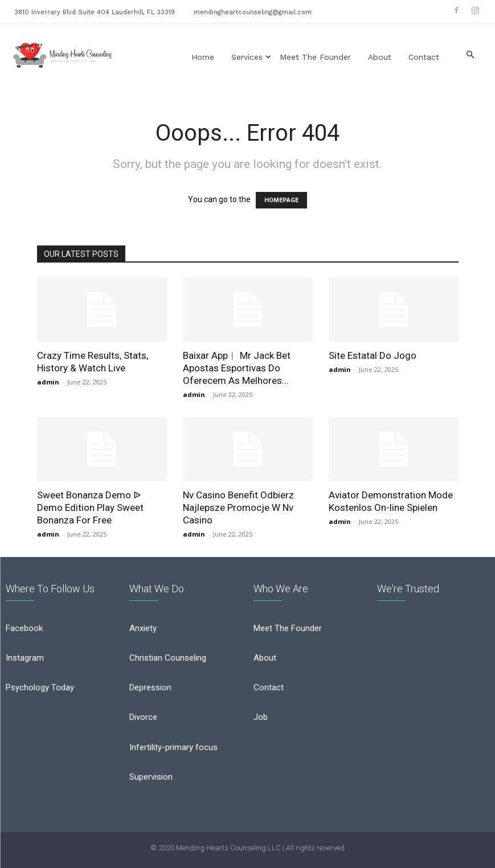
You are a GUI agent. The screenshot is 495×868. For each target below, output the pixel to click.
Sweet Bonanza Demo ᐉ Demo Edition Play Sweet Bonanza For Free (90, 507)
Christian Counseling (168, 658)
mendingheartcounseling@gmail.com (253, 12)
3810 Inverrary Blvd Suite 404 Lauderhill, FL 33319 (95, 12)
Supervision (151, 777)
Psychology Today (40, 687)
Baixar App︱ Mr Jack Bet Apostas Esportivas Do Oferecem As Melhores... (237, 368)
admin (48, 382)
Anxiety (143, 628)
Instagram (25, 658)
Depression (150, 687)
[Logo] (63, 55)
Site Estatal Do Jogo (373, 355)
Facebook (24, 628)
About (380, 57)
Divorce (143, 717)
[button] (470, 55)
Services (251, 57)
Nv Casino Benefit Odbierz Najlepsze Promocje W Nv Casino (238, 507)
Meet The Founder (288, 628)
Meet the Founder (315, 57)
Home (203, 57)
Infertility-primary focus (173, 747)
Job (261, 717)
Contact (424, 57)
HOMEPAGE (281, 200)
